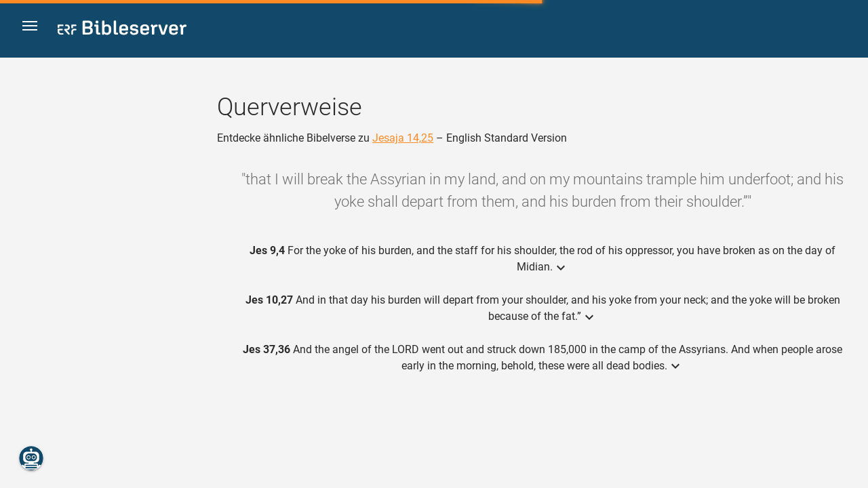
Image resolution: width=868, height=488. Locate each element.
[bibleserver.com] (122, 30)
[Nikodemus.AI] (31, 458)
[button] (35, 29)
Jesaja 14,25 (403, 138)
